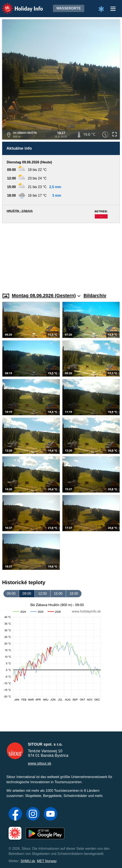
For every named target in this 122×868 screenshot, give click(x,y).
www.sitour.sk (40, 763)
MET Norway (47, 861)
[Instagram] (33, 814)
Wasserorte (69, 8)
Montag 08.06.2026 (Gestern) (46, 296)
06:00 (11, 594)
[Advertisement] (61, 255)
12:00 (42, 594)
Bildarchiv (95, 296)
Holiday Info (18, 5)
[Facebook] (15, 814)
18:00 (74, 594)
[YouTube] (50, 814)
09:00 (27, 594)
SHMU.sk (28, 861)
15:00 (58, 594)
